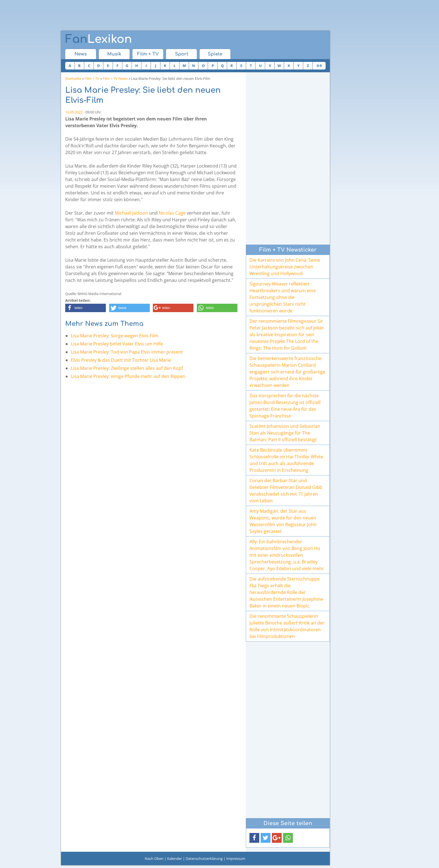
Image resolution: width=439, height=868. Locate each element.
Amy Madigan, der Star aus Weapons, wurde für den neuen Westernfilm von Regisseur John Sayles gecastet (283, 521)
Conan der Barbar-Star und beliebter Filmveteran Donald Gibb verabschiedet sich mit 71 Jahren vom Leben (286, 491)
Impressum (236, 858)
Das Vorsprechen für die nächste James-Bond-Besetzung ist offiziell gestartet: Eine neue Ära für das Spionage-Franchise (285, 406)
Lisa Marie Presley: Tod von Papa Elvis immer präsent (127, 352)
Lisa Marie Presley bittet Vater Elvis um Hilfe (117, 344)
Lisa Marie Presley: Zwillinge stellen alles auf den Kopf (127, 368)
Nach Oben (154, 858)
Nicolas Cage (172, 213)
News (81, 54)
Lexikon (99, 39)
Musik (114, 54)
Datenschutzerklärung (204, 858)
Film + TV (148, 54)
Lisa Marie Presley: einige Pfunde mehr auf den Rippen (128, 376)
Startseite (73, 78)
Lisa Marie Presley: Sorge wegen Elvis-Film (115, 336)
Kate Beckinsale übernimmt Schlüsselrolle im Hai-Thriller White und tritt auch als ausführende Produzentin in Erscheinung (286, 460)
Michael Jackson (131, 213)
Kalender (175, 858)
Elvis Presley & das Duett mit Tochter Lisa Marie (121, 360)
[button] (86, 308)
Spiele (215, 54)
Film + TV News (115, 78)
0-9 (319, 66)
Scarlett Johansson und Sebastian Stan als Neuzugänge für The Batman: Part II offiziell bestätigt (285, 433)
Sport (182, 54)
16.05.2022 (74, 112)
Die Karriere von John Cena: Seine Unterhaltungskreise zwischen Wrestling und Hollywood (285, 267)
